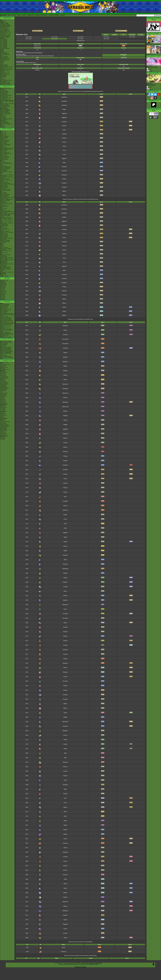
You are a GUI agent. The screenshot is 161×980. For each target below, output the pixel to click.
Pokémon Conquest (4, 198)
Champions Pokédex (54, 15)
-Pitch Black (3, 374)
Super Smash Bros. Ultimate (6, 172)
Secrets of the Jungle (4, 335)
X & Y (1, 174)
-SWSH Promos (3, 407)
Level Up (115, 35)
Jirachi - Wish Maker (4, 312)
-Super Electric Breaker (5, 426)
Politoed (65, 573)
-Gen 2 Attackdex (4, 40)
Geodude (64, 122)
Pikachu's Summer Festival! (6, 347)
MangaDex (2, 281)
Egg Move (141, 35)
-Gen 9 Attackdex (4, 47)
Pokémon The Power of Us (6, 333)
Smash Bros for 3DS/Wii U (6, 189)
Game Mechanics (4, 58)
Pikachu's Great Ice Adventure (6, 351)
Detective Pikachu (4, 170)
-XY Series (2, 398)
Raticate (65, 371)
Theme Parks (3, 77)
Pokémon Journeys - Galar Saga (7, 100)
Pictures (150, 71)
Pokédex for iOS (3, 207)
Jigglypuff (64, 113)
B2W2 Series (3, 296)
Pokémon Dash (3, 233)
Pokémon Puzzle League (5, 255)
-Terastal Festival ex (4, 425)
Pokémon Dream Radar (5, 194)
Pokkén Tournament (4, 187)
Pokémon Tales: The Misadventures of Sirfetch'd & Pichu (6, 124)
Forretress (65, 614)
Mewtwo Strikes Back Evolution (7, 334)
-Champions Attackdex (5, 48)
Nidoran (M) (65, 407)
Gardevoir (65, 762)
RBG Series (3, 286)
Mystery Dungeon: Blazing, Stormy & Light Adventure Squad (7, 214)
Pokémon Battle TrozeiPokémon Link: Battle (7, 177)
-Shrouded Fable (4, 387)
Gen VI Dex (106, 37)
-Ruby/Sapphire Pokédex (5, 25)
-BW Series (2, 399)
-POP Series (3, 410)
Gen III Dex (55, 39)
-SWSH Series (3, 396)
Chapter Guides (3, 284)
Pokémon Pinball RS (4, 236)
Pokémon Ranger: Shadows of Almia (6, 221)
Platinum (2, 210)
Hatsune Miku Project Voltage (6, 69)
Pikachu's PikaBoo (4, 344)
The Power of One (4, 306)
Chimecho (65, 875)
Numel (65, 839)
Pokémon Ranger (4, 237)
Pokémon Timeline (4, 65)
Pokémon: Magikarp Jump (5, 167)
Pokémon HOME (4, 150)
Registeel (65, 924)
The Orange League (4, 92)
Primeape (65, 452)
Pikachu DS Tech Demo (5, 240)
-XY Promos (3, 409)
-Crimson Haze (3, 431)
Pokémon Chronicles (4, 105)
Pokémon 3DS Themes (5, 268)
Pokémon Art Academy (5, 179)
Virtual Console (3, 266)
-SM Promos (3, 408)
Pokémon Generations (5, 110)
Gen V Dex (132, 37)
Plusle (65, 812)
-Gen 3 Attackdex (4, 41)
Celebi (65, 713)
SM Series (2, 299)
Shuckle (65, 641)
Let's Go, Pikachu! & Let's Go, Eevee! (6, 164)
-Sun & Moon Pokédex (5, 29)
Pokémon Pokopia (4, 137)
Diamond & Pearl (4, 209)
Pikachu (65, 375)
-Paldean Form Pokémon (5, 84)
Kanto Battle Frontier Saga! (6, 95)
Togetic (65, 542)
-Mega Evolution (3, 379)
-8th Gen (2, 63)
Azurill (65, 780)
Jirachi (65, 938)
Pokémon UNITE (4, 142)
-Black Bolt (2, 380)
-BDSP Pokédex (3, 32)
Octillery (65, 686)
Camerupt (65, 843)
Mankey (65, 447)
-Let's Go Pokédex (4, 30)
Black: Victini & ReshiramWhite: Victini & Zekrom (7, 321)
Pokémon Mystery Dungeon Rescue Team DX (6, 154)
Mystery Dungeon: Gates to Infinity (7, 197)
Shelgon (65, 897)
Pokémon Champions (5, 136)
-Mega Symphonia (4, 419)
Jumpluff (65, 587)
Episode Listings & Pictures (6, 88)
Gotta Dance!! (3, 346)
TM (123, 35)
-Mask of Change (4, 430)
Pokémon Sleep (3, 143)
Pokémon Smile (3, 155)
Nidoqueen (65, 402)
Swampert (65, 726)
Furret (64, 150)
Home (9, 15)
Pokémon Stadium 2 (4, 248)
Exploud (65, 776)
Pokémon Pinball (4, 257)
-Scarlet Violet (3, 395)
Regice (65, 920)
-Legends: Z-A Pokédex (5, 36)
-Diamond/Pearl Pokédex (5, 26)
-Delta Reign (3, 372)
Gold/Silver (2, 245)
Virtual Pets (2, 270)
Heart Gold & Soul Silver (5, 211)
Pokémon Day (3, 73)
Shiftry (65, 749)
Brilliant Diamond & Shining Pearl (7, 148)
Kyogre (65, 929)
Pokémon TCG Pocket (5, 145)
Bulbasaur (65, 326)
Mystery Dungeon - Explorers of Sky (7, 219)
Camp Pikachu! (3, 345)
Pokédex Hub (30, 15)
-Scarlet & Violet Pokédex (5, 35)
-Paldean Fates (3, 390)
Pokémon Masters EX (5, 141)
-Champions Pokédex (5, 37)
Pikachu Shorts (7, 339)
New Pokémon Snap (4, 158)
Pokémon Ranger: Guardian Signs (7, 212)
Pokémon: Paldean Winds (5, 114)
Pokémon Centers (4, 66)
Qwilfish (65, 636)
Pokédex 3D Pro (3, 203)
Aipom (65, 591)
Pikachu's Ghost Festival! (5, 348)
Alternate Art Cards (4, 367)
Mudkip (65, 717)
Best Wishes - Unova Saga (6, 97)
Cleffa (65, 528)
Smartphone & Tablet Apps (6, 269)
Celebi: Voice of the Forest (6, 310)
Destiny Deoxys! (3, 313)
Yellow (1, 254)
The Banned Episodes (5, 107)
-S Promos (2, 438)
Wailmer (65, 830)
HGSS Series (3, 294)
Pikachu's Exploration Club (6, 350)
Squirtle (65, 353)
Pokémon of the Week (5, 60)
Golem (64, 130)
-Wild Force (2, 432)
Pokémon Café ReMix (5, 140)
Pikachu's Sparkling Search (6, 352)
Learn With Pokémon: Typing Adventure (6, 204)
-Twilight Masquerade (5, 388)
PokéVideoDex (3, 118)
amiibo (1, 271)
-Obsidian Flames (4, 393)
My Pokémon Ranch (4, 225)
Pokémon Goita (3, 274)
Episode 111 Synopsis (152, 68)
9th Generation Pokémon (5, 82)
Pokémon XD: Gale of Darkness (7, 232)
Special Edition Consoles (5, 267)
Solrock (65, 861)
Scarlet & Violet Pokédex (41, 15)
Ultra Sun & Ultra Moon (5, 163)
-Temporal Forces (4, 389)
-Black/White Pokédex (5, 27)
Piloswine (65, 672)
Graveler (64, 126)
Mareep (65, 546)
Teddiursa (65, 650)
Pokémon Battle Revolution (6, 218)
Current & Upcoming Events (6, 80)
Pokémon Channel (4, 234)
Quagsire (65, 600)
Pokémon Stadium (4, 259)
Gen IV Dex (29, 39)
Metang (65, 906)
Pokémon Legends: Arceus (6, 149)
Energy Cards (3, 366)
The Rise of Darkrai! (4, 317)
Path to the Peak (4, 116)
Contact (19, 15)
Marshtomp (65, 722)
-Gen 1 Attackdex (4, 39)
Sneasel (65, 645)
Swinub (65, 668)
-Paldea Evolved (3, 394)
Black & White (3, 192)
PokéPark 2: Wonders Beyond (6, 199)
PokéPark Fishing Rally (5, 241)
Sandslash (64, 101)
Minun (65, 816)
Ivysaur (65, 330)
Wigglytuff (64, 118)
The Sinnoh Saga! (4, 96)
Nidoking (65, 416)
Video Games (7, 129)
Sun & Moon (3, 162)
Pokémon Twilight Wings (5, 111)
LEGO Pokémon (3, 75)
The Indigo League (4, 91)
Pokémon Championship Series (7, 67)
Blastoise (65, 362)
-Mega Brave (3, 418)
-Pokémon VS (3, 435)
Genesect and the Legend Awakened (5, 325)
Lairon (65, 803)
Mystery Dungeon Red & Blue (6, 238)
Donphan (64, 183)
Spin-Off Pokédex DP (4, 54)
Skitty (65, 789)
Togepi (65, 537)
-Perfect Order (3, 376)
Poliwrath (65, 465)
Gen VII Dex (80, 37)
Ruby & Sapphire (4, 228)
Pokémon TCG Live (4, 160)
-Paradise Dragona (4, 427)
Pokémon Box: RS (4, 235)
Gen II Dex (81, 39)
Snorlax (64, 142)
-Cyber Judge (3, 433)
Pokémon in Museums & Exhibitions (5, 70)
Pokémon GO (3, 139)
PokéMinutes (3, 117)
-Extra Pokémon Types (5, 364)
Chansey (64, 138)
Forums (14, 15)
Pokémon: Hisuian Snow (5, 113)
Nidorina (65, 398)
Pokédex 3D (3, 202)
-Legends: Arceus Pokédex (6, 33)
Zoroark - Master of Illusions (6, 320)
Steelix (65, 623)
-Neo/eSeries (3, 402)
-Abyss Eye (2, 412)
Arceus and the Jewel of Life (6, 319)
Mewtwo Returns (4, 308)
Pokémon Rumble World (5, 183)
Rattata (65, 366)
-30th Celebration (4, 373)
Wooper (65, 596)
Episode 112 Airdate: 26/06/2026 (151, 84)
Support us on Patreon (80, 967)
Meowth (65, 438)
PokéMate (2, 243)
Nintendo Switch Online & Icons (7, 272)
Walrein (64, 315)
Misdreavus (65, 605)
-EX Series (2, 401)
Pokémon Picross (4, 185)
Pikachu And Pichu (4, 343)
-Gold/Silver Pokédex (4, 24)
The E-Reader (3, 242)
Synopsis (149, 87)
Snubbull (65, 627)
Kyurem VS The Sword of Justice (7, 323)
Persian (65, 443)
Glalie (65, 879)
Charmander (65, 339)
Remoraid (65, 681)
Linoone (65, 735)
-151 (1, 392)
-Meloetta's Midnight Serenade (6, 324)
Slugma (65, 659)
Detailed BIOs (3, 283)
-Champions (3, 61)
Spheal (64, 307)
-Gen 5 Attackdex (4, 43)
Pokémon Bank (3, 176)
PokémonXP (3, 68)
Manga (7, 278)
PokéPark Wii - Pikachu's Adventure (5, 216)
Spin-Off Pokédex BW (5, 55)
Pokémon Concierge (4, 122)
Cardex (2, 56)
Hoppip (65, 578)
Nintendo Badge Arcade (5, 190)
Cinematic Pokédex (4, 57)
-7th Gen (2, 64)
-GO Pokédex (3, 34)
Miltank (64, 191)
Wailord (65, 834)
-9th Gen (2, 62)
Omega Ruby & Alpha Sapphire (7, 175)
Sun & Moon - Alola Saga (5, 99)
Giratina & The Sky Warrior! (6, 318)
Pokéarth (63, 15)
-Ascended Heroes (4, 377)
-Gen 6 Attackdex (4, 44)
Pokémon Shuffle (4, 182)
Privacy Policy (85, 963)
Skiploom (65, 582)
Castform (65, 866)
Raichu (65, 380)
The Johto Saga (3, 93)
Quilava (65, 506)
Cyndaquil (65, 501)
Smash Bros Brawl (4, 226)
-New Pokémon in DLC (5, 83)
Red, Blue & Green (4, 253)
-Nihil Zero (2, 414)
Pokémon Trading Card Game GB (7, 260)
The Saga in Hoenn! (4, 94)
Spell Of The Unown (4, 307)
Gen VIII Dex (55, 37)
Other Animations (4, 120)
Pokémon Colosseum (5, 231)
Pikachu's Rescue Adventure (6, 342)
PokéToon (2, 115)
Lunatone (65, 857)
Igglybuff (64, 158)
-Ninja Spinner (3, 413)
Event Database (3, 81)
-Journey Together (4, 383)
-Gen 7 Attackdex (4, 45)
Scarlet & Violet (3, 134)
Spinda (65, 848)
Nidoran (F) (65, 393)
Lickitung (64, 134)
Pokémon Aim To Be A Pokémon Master (7, 102)
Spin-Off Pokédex (4, 53)
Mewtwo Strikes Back (5, 305)
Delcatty (65, 794)
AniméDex (2, 89)
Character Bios (3, 90)
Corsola (65, 677)
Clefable (65, 425)
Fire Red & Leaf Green (5, 229)
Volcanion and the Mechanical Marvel (6, 330)
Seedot (65, 740)
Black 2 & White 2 (4, 193)
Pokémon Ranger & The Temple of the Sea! (7, 315)
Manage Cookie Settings (96, 963)
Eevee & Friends (4, 355)
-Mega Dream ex (4, 415)
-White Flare (3, 381)
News (1, 20)
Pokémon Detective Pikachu (6, 337)
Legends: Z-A (3, 135)
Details (106, 35)
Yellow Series (3, 287)
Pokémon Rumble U (4, 196)
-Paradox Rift (3, 391)
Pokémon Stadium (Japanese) (6, 258)
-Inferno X (2, 417)
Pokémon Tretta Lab (4, 195)
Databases (7, 18)
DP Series (2, 292)
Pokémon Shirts (3, 76)
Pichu (65, 524)
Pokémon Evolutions (4, 112)
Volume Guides (3, 285)
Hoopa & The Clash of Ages (6, 329)
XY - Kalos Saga (3, 98)
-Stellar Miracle (3, 428)
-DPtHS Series (3, 400)
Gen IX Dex (29, 37)
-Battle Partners (3, 424)
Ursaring (65, 654)
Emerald (2, 230)
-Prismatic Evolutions (4, 384)
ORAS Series (3, 298)
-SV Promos (3, 406)
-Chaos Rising (3, 375)
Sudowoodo (65, 569)
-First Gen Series (4, 403)
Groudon (65, 933)
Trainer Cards (3, 365)
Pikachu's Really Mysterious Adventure (6, 354)
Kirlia (65, 758)
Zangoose (65, 852)
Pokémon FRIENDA (4, 276)
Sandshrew (64, 97)
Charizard (65, 348)
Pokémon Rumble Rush (5, 168)
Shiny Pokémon (3, 108)
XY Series (2, 297)
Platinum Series (3, 293)
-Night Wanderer (3, 429)
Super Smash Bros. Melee (5, 251)
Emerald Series (3, 291)
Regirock (65, 915)
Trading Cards (7, 360)
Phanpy (64, 179)
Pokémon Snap (3, 256)
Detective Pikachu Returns (6, 144)
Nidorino (65, 411)
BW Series (2, 295)
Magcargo (65, 663)
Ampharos (65, 555)
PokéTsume (3, 127)
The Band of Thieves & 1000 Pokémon (6, 181)
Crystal (2, 247)
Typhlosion (65, 510)
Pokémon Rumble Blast (5, 200)
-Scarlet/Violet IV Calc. (5, 59)
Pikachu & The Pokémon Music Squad (7, 358)
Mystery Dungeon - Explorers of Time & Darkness (7, 223)
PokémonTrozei (3, 239)
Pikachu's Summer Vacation (6, 341)
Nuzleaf (65, 744)
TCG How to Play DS (4, 206)
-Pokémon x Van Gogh (5, 72)
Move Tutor (132, 35)
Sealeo (64, 311)
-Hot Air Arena (3, 423)
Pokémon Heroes (4, 311)
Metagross (65, 911)
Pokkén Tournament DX (5, 169)
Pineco (65, 609)
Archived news (3, 21)
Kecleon (65, 870)
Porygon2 (64, 187)
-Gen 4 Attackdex (4, 42)
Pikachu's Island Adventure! (6, 349)
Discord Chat (3, 79)
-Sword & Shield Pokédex (5, 31)
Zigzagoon (65, 731)
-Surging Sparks (3, 385)
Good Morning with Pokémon (6, 119)
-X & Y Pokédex (3, 28)
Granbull (65, 632)
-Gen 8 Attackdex (4, 46)
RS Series (2, 289)
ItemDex (2, 50)
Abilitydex (2, 52)
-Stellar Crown (3, 386)
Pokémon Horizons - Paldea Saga (7, 104)
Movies (7, 301)
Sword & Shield (3, 147)
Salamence (65, 902)
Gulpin (65, 821)
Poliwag (65, 456)
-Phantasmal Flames (4, 378)
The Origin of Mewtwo (5, 304)
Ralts (65, 753)
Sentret (64, 146)
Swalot (65, 825)
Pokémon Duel (3, 188)
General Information (4, 280)
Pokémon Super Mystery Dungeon (7, 184)
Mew (65, 497)
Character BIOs (3, 282)
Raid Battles (3, 368)
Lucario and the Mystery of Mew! (7, 314)
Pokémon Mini (3, 250)
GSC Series (3, 288)
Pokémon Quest (3, 171)
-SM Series (2, 397)
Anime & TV (7, 86)
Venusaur (65, 335)
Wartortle (65, 357)
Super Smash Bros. (4, 261)
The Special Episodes (5, 106)
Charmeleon (65, 344)
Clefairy (64, 109)
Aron (65, 798)
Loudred (65, 771)
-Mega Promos (3, 405)
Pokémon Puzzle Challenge (6, 249)
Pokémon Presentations (5, 74)
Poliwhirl (65, 461)
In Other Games (3, 265)
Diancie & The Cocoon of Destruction (5, 327)
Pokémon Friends (4, 138)
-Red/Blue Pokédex (4, 23)
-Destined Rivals (3, 382)
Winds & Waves (3, 132)
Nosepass (65, 785)
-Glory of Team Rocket (5, 422)
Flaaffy (65, 551)
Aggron (65, 807)
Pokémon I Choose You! (5, 332)
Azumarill (64, 167)
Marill (64, 163)
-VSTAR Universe (4, 434)
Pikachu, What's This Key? (6, 356)
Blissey (64, 195)
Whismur (65, 767)
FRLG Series (3, 290)
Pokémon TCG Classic (5, 369)
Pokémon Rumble (4, 213)
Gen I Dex (106, 39)
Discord (24, 15)
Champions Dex (80, 41)
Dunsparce (64, 175)
